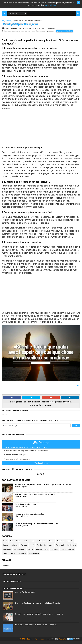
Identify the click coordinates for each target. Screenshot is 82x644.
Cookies (26, 642)
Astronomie (22, 556)
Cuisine (39, 552)
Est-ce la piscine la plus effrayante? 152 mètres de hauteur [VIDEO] (36, 527)
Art (33, 544)
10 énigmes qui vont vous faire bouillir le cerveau (36, 628)
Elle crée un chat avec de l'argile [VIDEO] (25, 508)
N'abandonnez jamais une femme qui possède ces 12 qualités (35, 498)
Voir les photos (41, 466)
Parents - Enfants (67, 552)
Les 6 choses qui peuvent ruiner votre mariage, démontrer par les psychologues (43, 488)
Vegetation (7, 552)
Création (60, 544)
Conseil (51, 544)
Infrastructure (34, 556)
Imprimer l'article (66, 34)
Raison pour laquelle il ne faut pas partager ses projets (39, 617)
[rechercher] (36, 428)
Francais (24, 548)
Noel (46, 552)
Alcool (51, 548)
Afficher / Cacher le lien (41, 408)
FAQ (20, 642)
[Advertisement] (41, 131)
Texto (12, 556)
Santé (8, 21)
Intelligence (72, 548)
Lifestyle (70, 544)
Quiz (12, 544)
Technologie (41, 544)
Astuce (31, 552)
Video (27, 544)
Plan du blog (36, 642)
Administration (20, 552)
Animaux (15, 548)
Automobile (60, 548)
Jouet (32, 548)
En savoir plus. (51, 5)
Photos (19, 544)
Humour (6, 548)
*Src (78, 388)
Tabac (5, 556)
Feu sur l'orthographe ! (25, 595)
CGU (15, 642)
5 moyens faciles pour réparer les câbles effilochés (29, 518)
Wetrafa (59, 642)
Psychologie (41, 548)
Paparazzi (54, 552)
